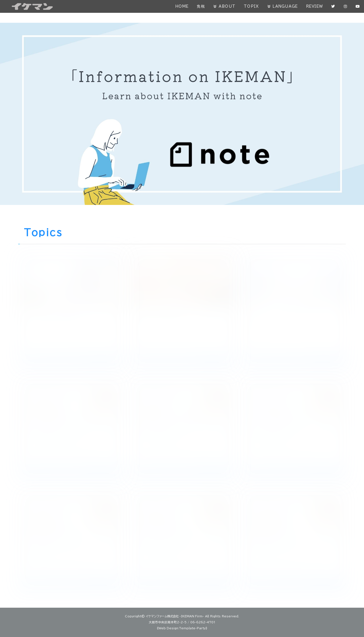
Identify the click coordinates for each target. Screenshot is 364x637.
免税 (199, 6)
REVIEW (314, 6)
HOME (180, 6)
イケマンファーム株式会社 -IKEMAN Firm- (175, 616)
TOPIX (250, 6)
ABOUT (225, 6)
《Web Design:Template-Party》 (182, 628)
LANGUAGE (284, 6)
